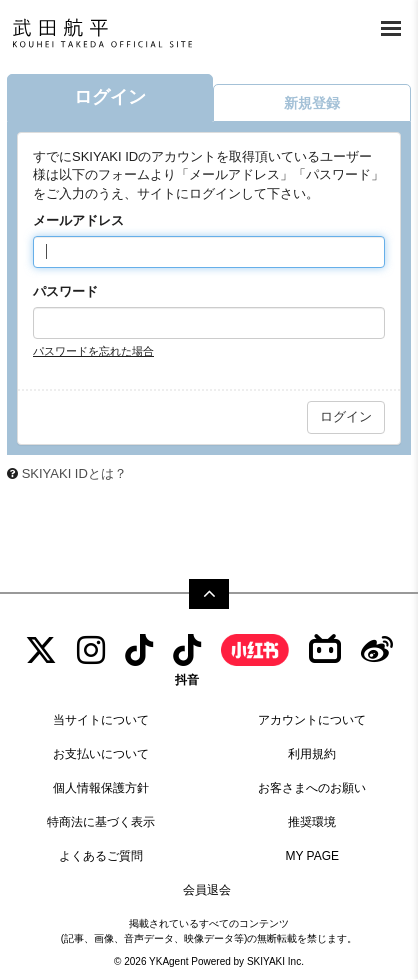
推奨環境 (312, 822)
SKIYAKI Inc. (275, 961)
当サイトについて (101, 720)
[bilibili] (325, 650)
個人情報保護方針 (101, 788)
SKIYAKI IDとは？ (74, 473)
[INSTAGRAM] (91, 650)
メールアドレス (78, 220)
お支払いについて (101, 754)
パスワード (65, 291)
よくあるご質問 (101, 856)
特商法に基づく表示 (101, 822)
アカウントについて (312, 720)
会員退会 (207, 890)
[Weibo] (377, 650)
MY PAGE (312, 856)
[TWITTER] (41, 650)
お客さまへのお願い (312, 788)
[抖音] (187, 660)
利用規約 (312, 754)
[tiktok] (139, 650)
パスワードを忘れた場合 (93, 351)
